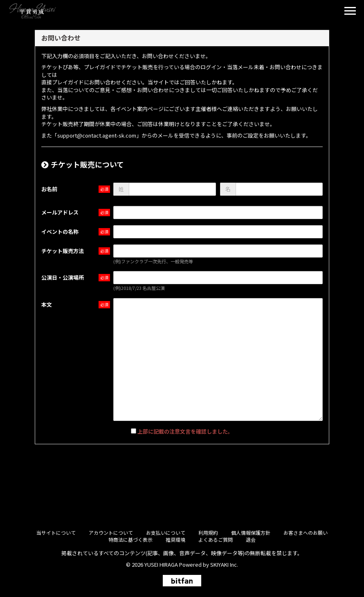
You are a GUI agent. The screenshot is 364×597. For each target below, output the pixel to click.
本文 (47, 304)
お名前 (49, 189)
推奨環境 (175, 539)
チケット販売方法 (63, 251)
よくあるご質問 (216, 539)
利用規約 (208, 533)
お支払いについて (166, 533)
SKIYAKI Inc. (224, 564)
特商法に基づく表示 (130, 539)
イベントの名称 (60, 232)
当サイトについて (56, 533)
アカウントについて (111, 533)
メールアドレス (60, 212)
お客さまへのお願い (306, 533)
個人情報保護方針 (251, 533)
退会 (251, 539)
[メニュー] (350, 12)
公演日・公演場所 (63, 277)
